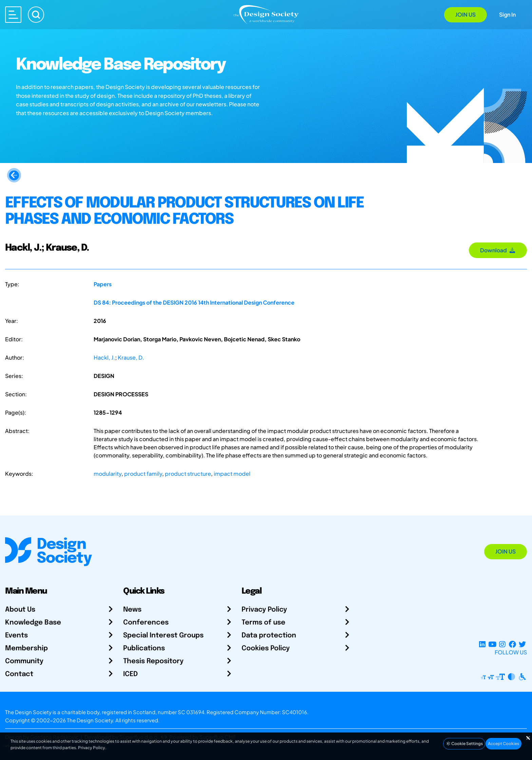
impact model (232, 474)
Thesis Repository (153, 661)
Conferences (146, 623)
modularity (108, 474)
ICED (130, 674)
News (132, 610)
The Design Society (90, 720)
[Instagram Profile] (502, 644)
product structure (188, 474)
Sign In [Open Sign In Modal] (507, 14)
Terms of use (263, 623)
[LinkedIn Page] (482, 644)
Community (24, 661)
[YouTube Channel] (492, 644)
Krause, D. (131, 357)
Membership (26, 648)
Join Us (465, 14)
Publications (144, 648)
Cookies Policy (266, 648)
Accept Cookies (503, 744)
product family (143, 474)
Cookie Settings (464, 744)
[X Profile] (522, 644)
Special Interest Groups (163, 636)
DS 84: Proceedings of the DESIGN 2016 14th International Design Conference (194, 302)
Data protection (269, 636)
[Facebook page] (512, 644)
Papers (103, 284)
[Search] (36, 15)
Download (498, 250)
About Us (20, 610)
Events (16, 636)
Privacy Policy (264, 610)
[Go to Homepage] (266, 14)
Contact (19, 674)
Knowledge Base (33, 623)
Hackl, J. (104, 357)
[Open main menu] (13, 15)
